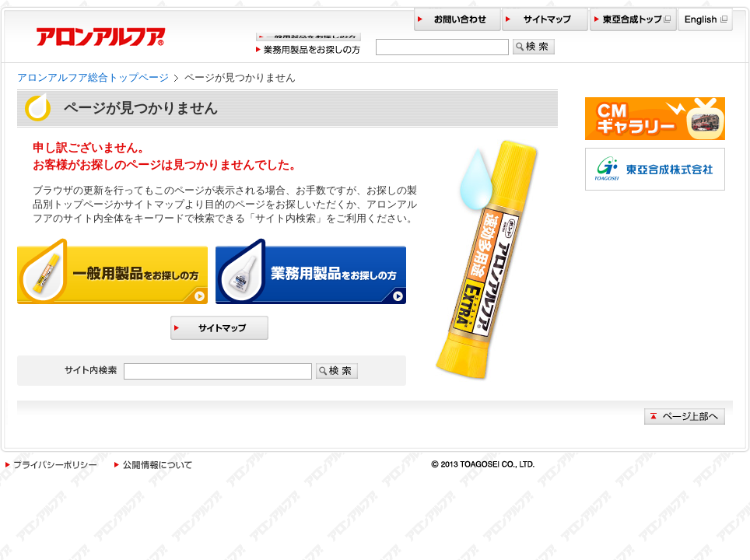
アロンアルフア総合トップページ (93, 78)
